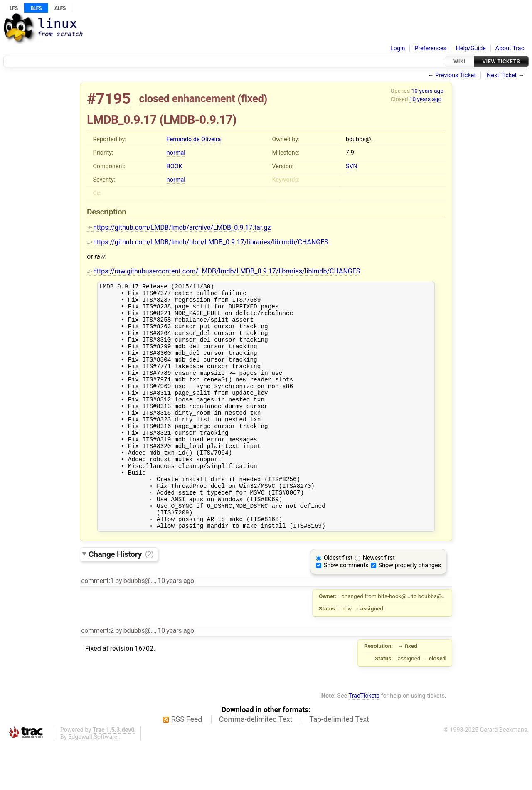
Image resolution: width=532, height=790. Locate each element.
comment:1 (97, 627)
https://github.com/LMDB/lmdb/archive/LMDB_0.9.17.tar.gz (179, 228)
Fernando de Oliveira (194, 139)
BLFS (36, 8)
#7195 (109, 99)
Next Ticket (502, 75)
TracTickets (364, 742)
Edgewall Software (93, 783)
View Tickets (501, 61)
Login (398, 48)
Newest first (379, 604)
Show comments (346, 612)
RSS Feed (187, 765)
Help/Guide (471, 48)
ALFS (60, 8)
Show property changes (410, 612)
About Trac (510, 48)
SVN (352, 166)
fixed (252, 98)
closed (154, 98)
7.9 (350, 153)
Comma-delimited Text (256, 765)
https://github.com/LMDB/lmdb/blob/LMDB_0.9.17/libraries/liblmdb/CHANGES (208, 242)
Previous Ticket (456, 75)
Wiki (459, 61)
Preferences (430, 48)
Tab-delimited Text (339, 765)
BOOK (175, 166)
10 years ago (427, 91)
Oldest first (338, 604)
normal (176, 153)
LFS (14, 8)
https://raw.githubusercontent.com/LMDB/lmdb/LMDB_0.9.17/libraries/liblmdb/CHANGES (223, 271)
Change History (121, 600)
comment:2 (97, 677)
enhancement (204, 98)
